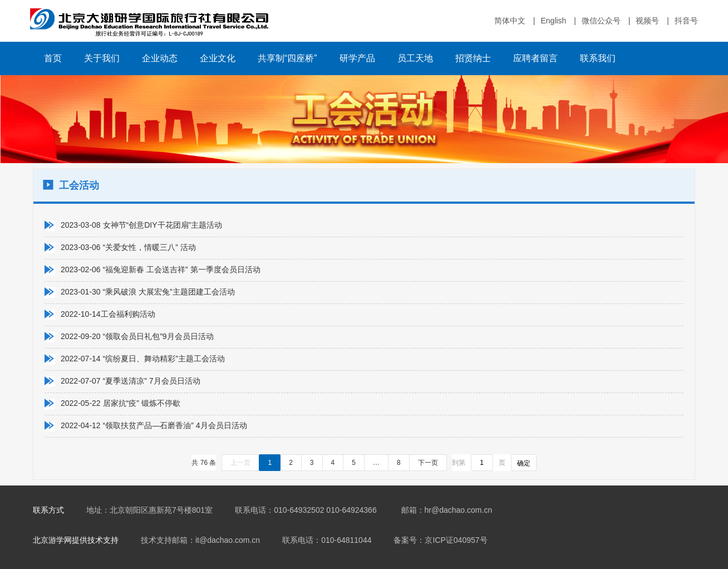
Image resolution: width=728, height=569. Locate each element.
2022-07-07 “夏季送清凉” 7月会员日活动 (131, 381)
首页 (53, 58)
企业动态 (160, 58)
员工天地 (415, 58)
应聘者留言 (535, 58)
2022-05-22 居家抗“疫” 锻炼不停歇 (120, 403)
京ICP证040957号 (456, 540)
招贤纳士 (473, 58)
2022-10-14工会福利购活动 (108, 314)
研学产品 (357, 58)
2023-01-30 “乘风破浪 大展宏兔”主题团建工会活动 (148, 292)
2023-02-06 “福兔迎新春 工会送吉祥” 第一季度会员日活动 (161, 269)
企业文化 (218, 58)
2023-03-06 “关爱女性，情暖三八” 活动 (128, 247)
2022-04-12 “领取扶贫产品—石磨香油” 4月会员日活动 (154, 425)
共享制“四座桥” (287, 58)
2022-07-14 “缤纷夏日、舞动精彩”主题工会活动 (143, 359)
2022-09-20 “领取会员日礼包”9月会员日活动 (137, 336)
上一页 (240, 463)
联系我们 (598, 58)
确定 (524, 463)
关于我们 (102, 58)
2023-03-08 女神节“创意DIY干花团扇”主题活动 (141, 225)
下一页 (428, 463)
